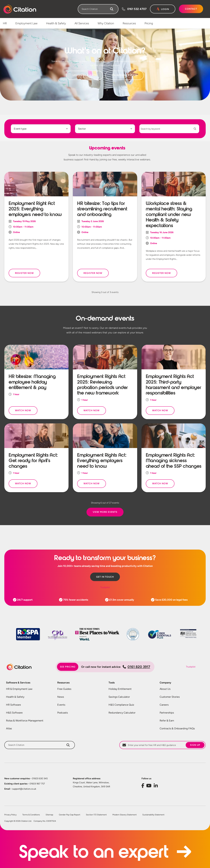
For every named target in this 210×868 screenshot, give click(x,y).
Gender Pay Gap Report (70, 815)
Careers (164, 705)
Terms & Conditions (31, 815)
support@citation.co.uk (20, 789)
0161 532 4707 (137, 9)
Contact (191, 9)
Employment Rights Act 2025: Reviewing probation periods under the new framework (102, 385)
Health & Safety (15, 697)
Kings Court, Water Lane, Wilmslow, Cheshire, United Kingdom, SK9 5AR (91, 785)
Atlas (9, 728)
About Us (165, 689)
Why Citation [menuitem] (106, 23)
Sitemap (49, 815)
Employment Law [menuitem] (26, 23)
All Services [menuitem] (82, 23)
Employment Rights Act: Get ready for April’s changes (33, 461)
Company (165, 683)
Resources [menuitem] (129, 23)
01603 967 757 (25, 784)
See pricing (68, 667)
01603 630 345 (26, 778)
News (61, 697)
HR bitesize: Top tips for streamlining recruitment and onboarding (102, 209)
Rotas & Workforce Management (25, 721)
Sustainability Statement (153, 815)
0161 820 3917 (136, 667)
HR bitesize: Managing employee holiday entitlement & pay (32, 382)
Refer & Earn (167, 721)
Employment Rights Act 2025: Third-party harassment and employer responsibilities (174, 385)
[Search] (112, 9)
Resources (63, 683)
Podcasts (63, 713)
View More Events (105, 512)
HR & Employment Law (19, 689)
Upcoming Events (85, 75)
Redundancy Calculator (122, 713)
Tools (112, 683)
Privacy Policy (10, 815)
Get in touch (105, 577)
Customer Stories (170, 697)
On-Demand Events (125, 75)
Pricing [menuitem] (149, 23)
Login (165, 9)
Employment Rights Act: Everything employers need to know (102, 461)
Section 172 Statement (96, 815)
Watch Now (23, 410)
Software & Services (18, 683)
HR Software (13, 705)
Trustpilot (105, 587)
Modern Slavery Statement (125, 815)
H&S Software (14, 713)
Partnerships (167, 713)
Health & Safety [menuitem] (56, 23)
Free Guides (64, 689)
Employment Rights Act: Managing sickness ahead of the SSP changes (174, 461)
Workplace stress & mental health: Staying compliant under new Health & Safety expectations (169, 214)
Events (61, 705)
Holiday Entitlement (120, 689)
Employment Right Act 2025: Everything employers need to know (35, 209)
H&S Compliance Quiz (121, 705)
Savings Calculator (119, 697)
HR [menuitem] (5, 23)
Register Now (24, 273)
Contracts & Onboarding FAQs (177, 728)
